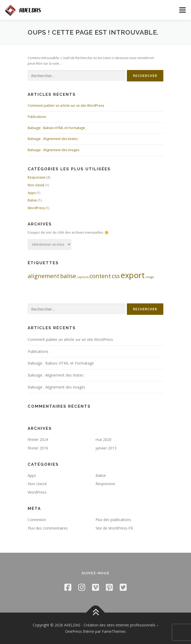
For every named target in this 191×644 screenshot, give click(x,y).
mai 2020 (103, 439)
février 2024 (38, 439)
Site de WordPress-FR (114, 528)
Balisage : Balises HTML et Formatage (56, 128)
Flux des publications (113, 520)
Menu (182, 10)
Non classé (36, 185)
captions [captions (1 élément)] (83, 277)
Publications (37, 117)
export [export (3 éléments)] (133, 275)
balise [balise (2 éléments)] (68, 276)
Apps (32, 193)
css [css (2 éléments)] (116, 276)
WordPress (36, 208)
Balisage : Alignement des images (53, 150)
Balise (32, 200)
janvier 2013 (106, 448)
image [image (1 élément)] (150, 277)
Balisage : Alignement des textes (53, 139)
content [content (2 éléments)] (100, 276)
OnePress (74, 631)
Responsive (37, 177)
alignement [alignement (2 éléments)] (43, 276)
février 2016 (38, 448)
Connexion (37, 520)
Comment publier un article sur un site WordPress (66, 106)
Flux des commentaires (48, 528)
